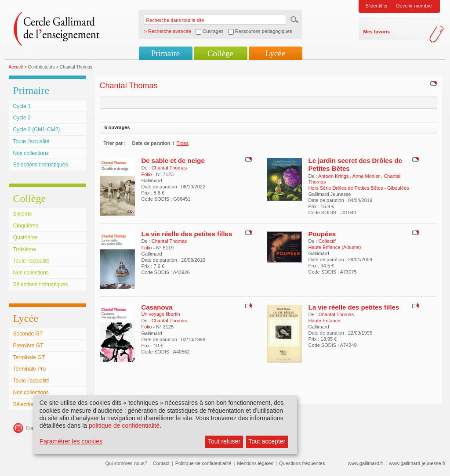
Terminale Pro (30, 369)
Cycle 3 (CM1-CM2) (37, 130)
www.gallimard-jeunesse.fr (417, 463)
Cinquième (26, 226)
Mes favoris (377, 32)
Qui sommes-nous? (126, 463)
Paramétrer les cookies (71, 441)
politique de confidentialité (124, 426)
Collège (220, 53)
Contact (161, 463)
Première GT (28, 346)
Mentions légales (255, 463)
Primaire (165, 53)
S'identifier (377, 6)
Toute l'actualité (31, 141)
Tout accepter (267, 441)
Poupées (322, 234)
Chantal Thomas (169, 168)
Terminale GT (29, 357)
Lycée (275, 53)
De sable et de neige (173, 160)
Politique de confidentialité (203, 463)
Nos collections (31, 153)
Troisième (25, 249)
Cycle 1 (22, 106)
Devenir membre (414, 6)
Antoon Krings (334, 176)
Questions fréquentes (302, 463)
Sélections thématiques (41, 165)
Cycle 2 (22, 118)
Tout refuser (224, 441)
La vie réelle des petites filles (187, 234)
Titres (183, 143)
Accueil (16, 67)
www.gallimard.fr (366, 463)
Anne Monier (367, 176)
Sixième (23, 214)
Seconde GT (28, 334)
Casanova (157, 307)
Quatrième (25, 238)
